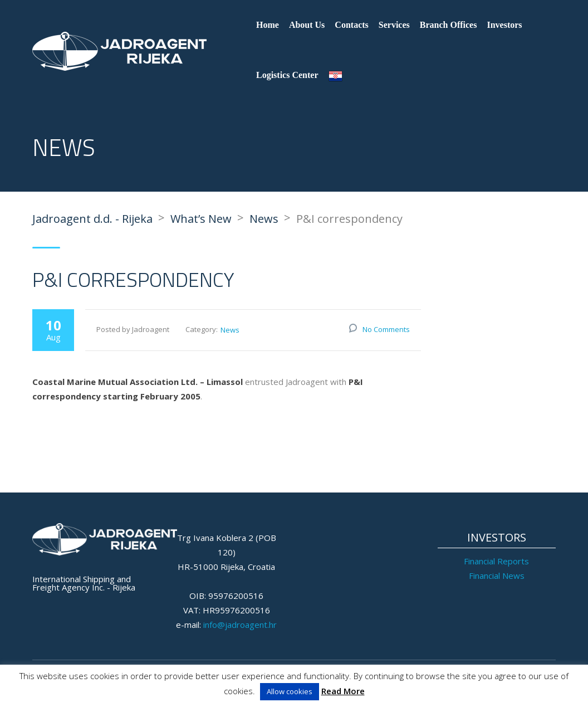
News (230, 330)
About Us (307, 25)
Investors (504, 25)
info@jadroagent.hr (240, 625)
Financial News (497, 576)
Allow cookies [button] (290, 691)
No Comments (386, 329)
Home (268, 25)
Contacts (351, 25)
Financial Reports (496, 561)
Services (394, 25)
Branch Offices (449, 25)
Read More (343, 691)
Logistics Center (287, 75)
